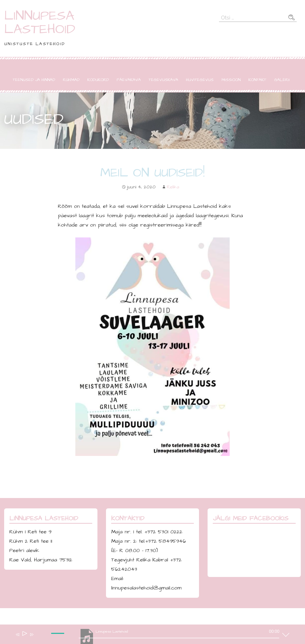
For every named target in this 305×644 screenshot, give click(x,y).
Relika (173, 187)
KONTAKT (257, 80)
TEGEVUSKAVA (163, 80)
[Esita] (24, 635)
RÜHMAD (71, 80)
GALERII (282, 80)
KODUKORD (98, 80)
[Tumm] (39, 638)
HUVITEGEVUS (200, 80)
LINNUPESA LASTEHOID (40, 23)
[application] (149, 635)
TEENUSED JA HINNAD (34, 80)
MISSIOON (231, 80)
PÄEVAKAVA (129, 80)
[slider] (58, 638)
